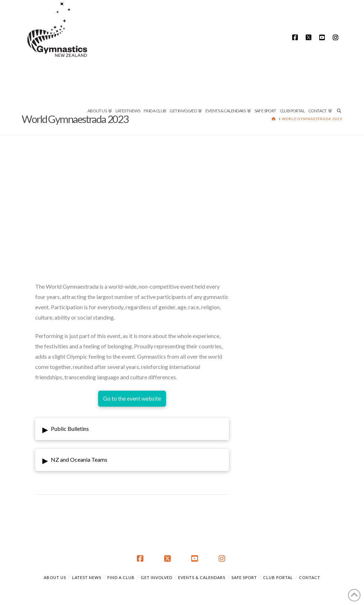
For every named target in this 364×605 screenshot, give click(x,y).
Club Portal (278, 577)
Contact (310, 577)
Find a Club (121, 577)
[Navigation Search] (338, 87)
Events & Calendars (202, 577)
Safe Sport (244, 577)
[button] (132, 429)
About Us (55, 577)
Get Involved (157, 577)
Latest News (87, 577)
